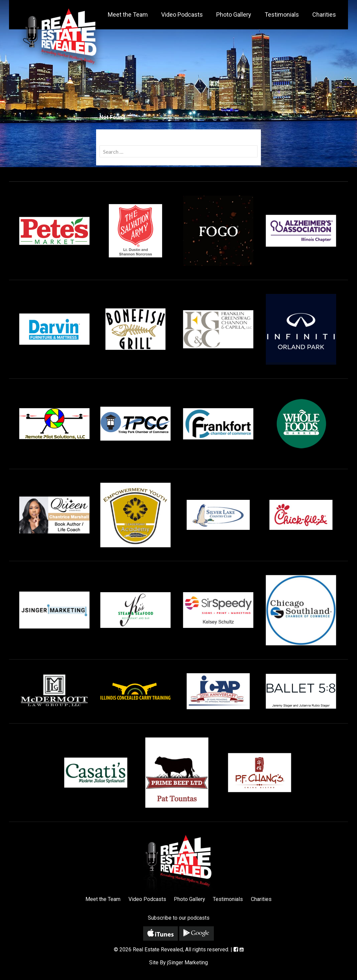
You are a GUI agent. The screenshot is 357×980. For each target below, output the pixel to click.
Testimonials (282, 15)
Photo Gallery (234, 15)
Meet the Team (128, 15)
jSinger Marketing (188, 962)
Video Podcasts (182, 15)
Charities (324, 15)
